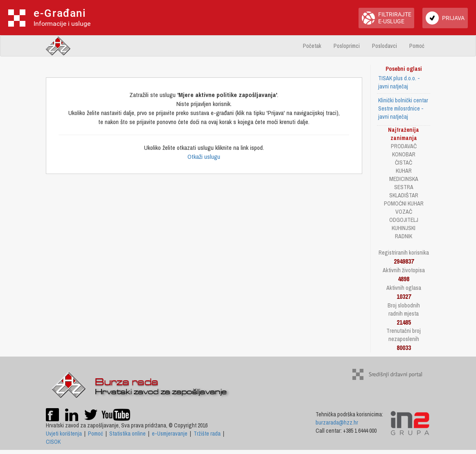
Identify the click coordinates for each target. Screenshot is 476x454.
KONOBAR (404, 154)
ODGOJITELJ (404, 220)
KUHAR (404, 171)
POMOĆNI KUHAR (404, 203)
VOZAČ (404, 212)
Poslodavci (385, 46)
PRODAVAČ (404, 146)
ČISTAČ (404, 163)
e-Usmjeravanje (170, 434)
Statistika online (127, 434)
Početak (312, 46)
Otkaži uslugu (204, 157)
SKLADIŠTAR (404, 195)
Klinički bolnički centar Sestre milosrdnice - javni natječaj (403, 108)
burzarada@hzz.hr (337, 422)
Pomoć (417, 46)
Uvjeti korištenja (64, 434)
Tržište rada (207, 434)
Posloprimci (347, 46)
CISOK (53, 442)
